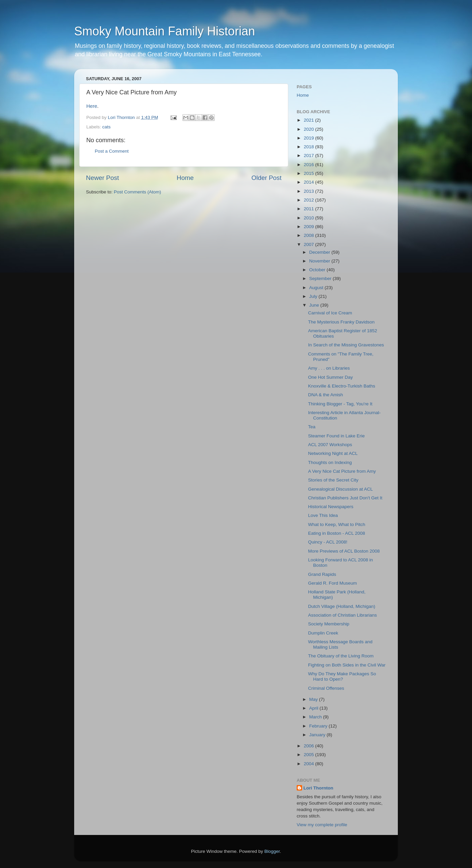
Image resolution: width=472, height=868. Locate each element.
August (317, 288)
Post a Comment (112, 151)
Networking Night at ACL (333, 453)
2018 (309, 147)
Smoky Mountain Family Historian (165, 31)
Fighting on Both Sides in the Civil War (347, 665)
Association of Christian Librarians (343, 615)
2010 (309, 218)
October (318, 270)
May (314, 699)
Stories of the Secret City (333, 480)
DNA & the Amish (326, 395)
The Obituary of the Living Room (341, 656)
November (320, 261)
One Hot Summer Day (331, 377)
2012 (309, 200)
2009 (309, 227)
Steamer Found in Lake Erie (336, 436)
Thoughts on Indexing (330, 462)
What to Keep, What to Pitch (337, 524)
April (314, 708)
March (316, 717)
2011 (309, 209)
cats (106, 127)
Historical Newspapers (331, 507)
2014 (309, 182)
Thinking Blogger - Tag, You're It (340, 404)
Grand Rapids (322, 574)
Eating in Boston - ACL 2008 (337, 533)
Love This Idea (323, 515)
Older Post (267, 178)
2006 (309, 746)
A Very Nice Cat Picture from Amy (342, 471)
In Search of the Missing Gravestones (346, 345)
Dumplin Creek (323, 633)
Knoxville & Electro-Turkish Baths (342, 386)
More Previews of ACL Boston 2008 (344, 551)
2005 (309, 755)
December (320, 252)
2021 (309, 120)
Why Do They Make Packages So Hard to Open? (342, 676)
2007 (309, 244)
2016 (309, 165)
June (315, 305)
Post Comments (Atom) (138, 192)
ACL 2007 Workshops (330, 445)
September (321, 278)
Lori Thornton (318, 788)
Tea (312, 427)
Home (185, 178)
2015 (309, 173)
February (319, 726)
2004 (309, 764)
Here (92, 106)
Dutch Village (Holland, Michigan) (342, 606)
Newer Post (102, 178)
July (314, 296)
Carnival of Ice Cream (330, 313)
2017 (309, 156)
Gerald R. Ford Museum (333, 583)
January (318, 735)
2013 (309, 191)
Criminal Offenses (326, 688)
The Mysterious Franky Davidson (341, 322)
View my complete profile (322, 825)
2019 (309, 138)
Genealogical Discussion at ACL (341, 489)
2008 (309, 235)
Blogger (272, 851)
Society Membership (329, 624)
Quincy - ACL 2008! (328, 542)
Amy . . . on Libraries (329, 368)
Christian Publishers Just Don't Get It (345, 498)
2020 (309, 129)
